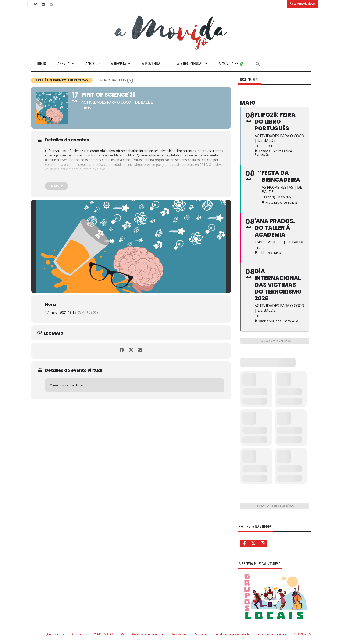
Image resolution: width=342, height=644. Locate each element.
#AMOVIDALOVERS (110, 634)
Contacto (80, 634)
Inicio (41, 63)
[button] (56, 5)
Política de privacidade (233, 634)
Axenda (64, 63)
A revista (119, 63)
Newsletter (180, 634)
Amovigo (93, 63)
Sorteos (202, 634)
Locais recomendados (189, 63)
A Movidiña (151, 63)
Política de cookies (273, 634)
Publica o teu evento (148, 634)
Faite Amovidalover (303, 4)
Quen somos (55, 634)
